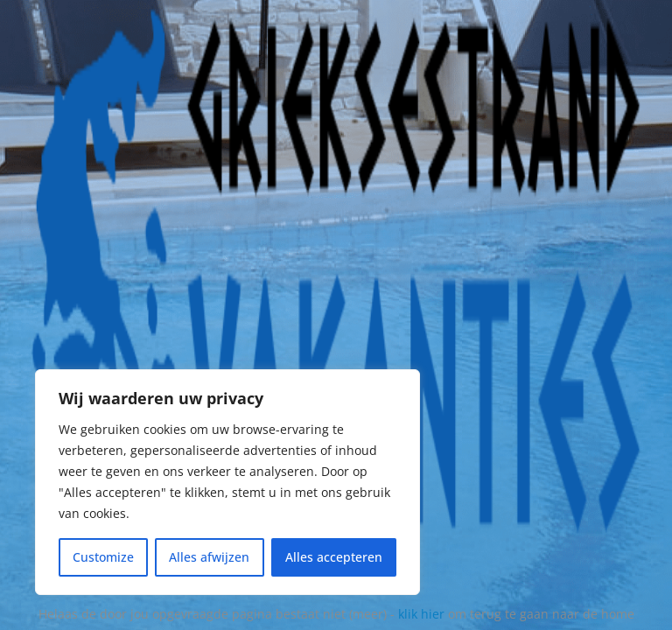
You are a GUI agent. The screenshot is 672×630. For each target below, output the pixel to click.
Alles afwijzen (209, 557)
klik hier (421, 614)
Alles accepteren (334, 557)
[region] (227, 482)
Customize (103, 557)
